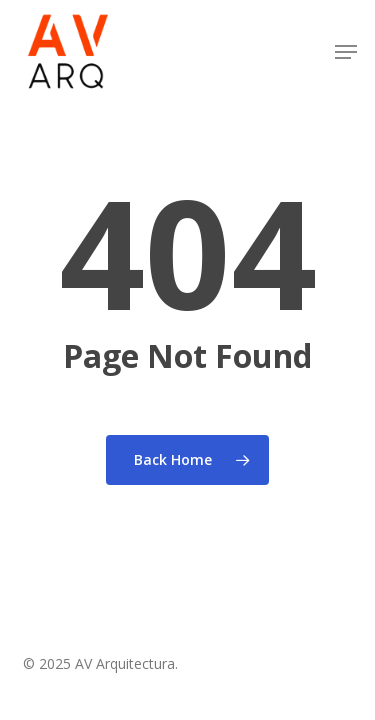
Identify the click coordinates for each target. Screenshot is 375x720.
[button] (346, 52)
